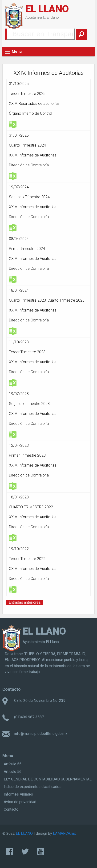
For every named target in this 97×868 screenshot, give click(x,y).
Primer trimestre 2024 (27, 249)
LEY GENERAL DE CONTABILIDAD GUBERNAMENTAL (48, 779)
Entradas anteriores (25, 602)
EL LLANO (47, 9)
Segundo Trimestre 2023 (29, 404)
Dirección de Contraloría (29, 165)
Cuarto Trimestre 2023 (27, 300)
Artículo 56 (13, 772)
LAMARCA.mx (64, 833)
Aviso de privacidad (20, 802)
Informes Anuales (18, 794)
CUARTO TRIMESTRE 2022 (31, 507)
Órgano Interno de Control (30, 113)
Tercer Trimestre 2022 (27, 559)
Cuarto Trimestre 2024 (27, 145)
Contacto (11, 809)
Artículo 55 (13, 764)
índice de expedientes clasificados (33, 787)
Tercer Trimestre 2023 (27, 352)
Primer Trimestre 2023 (27, 455)
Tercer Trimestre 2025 (27, 94)
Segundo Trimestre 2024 (29, 197)
